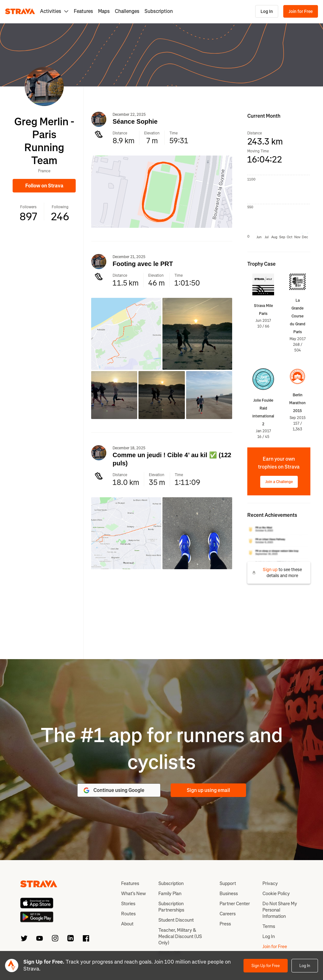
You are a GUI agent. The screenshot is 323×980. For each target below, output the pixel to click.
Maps (104, 11)
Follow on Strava (44, 186)
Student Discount (176, 920)
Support (228, 883)
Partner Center (235, 904)
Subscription (159, 11)
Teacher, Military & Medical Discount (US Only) (180, 936)
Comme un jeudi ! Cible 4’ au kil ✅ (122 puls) (172, 459)
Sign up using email (208, 790)
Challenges (127, 11)
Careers (228, 914)
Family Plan (170, 894)
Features (83, 11)
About (127, 924)
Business (229, 894)
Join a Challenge (279, 482)
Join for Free (301, 12)
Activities (54, 11)
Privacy (270, 883)
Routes (128, 914)
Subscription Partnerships (171, 907)
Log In (267, 12)
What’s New (133, 894)
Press (225, 924)
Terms (269, 926)
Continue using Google (114, 790)
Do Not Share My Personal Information (280, 910)
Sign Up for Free (266, 966)
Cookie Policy (276, 894)
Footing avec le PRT (143, 264)
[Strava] (20, 11)
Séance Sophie (135, 121)
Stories (128, 904)
